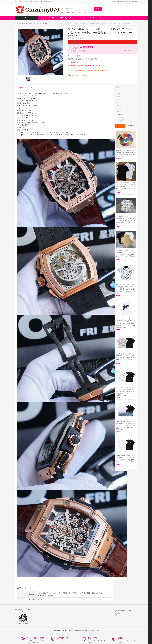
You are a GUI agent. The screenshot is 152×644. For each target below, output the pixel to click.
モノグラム (70, 12)
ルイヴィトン (74, 18)
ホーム (44, 18)
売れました (129, 50)
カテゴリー (30, 18)
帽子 (119, 111)
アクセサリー (121, 108)
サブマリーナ (85, 12)
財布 (119, 94)
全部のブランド (54, 18)
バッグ (119, 91)
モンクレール (105, 18)
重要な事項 (64, 18)
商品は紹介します (27, 87)
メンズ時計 (45, 23)
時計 (38, 23)
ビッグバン (77, 12)
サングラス (120, 117)
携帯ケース (120, 114)
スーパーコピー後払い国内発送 (25, 23)
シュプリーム (94, 18)
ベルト (119, 105)
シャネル (84, 18)
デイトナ (92, 12)
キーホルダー (121, 120)
